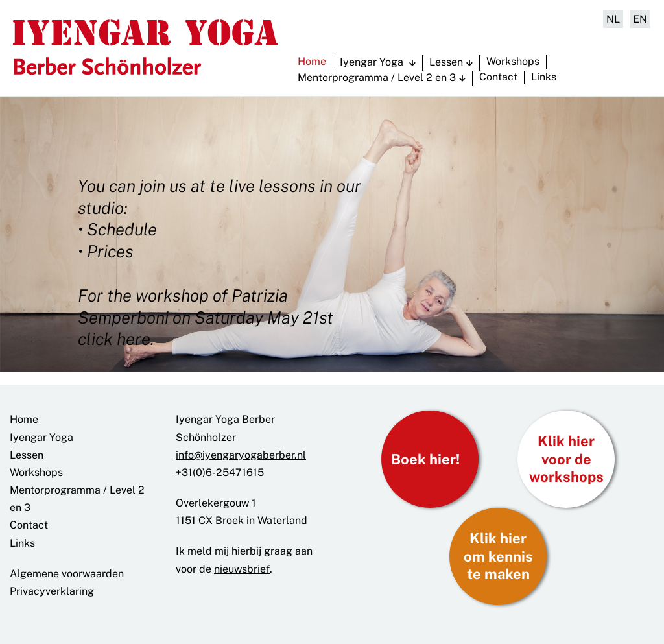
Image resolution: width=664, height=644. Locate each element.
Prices (110, 251)
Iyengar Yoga (373, 62)
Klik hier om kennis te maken (498, 556)
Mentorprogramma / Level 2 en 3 (377, 78)
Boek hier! (425, 459)
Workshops (513, 61)
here (134, 339)
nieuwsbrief (242, 569)
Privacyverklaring (52, 591)
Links (544, 77)
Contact (498, 77)
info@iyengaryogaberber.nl (241, 455)
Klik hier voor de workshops (566, 459)
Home (312, 61)
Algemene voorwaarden (67, 574)
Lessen (446, 62)
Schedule (122, 229)
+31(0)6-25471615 (220, 472)
